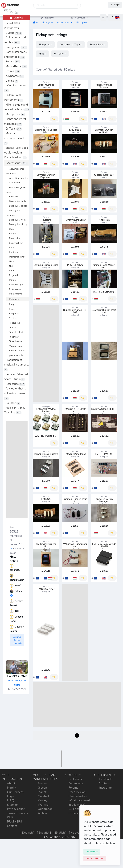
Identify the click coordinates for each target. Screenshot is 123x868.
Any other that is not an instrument (15, 393)
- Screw (10, 309)
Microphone (15, 114)
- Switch (11, 318)
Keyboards (15, 76)
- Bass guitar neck (16, 220)
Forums (73, 859)
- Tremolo (11, 327)
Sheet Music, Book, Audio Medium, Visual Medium (16, 153)
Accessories (18, 163)
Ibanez (42, 863)
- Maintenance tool (16, 257)
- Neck (10, 261)
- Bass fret (12, 197)
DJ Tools (14, 129)
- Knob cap (12, 252)
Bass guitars (16, 47)
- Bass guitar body (16, 201)
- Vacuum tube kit (15, 351)
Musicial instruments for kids (16, 138)
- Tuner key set (14, 341)
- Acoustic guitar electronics (15, 171)
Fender (42, 855)
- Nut (9, 266)
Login (115, 5)
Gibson (42, 859)
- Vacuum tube (14, 346)
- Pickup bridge (14, 285)
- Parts (10, 271)
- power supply (14, 355)
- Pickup (11, 280)
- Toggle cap (13, 323)
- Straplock (12, 314)
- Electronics (13, 238)
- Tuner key (12, 337)
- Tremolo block (14, 332)
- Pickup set (12, 299)
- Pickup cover (14, 289)
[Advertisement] (17, 470)
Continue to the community (17, 640)
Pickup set (82, 22)
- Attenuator (13, 183)
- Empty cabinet (14, 243)
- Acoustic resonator (17, 178)
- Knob (10, 247)
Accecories (15, 384)
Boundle (13, 403)
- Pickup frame (14, 294)
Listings (46, 22)
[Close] (92, 852)
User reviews (77, 863)
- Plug (10, 304)
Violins (12, 81)
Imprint (12, 859)
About (11, 855)
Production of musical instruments (16, 365)
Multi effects (16, 66)
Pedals (13, 61)
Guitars (14, 33)
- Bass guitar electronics (13, 213)
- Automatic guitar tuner (16, 190)
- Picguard (12, 275)
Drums (13, 71)
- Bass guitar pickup (16, 224)
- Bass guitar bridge (16, 206)
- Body (10, 229)
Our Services (15, 863)
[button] (115, 17)
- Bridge (11, 234)
